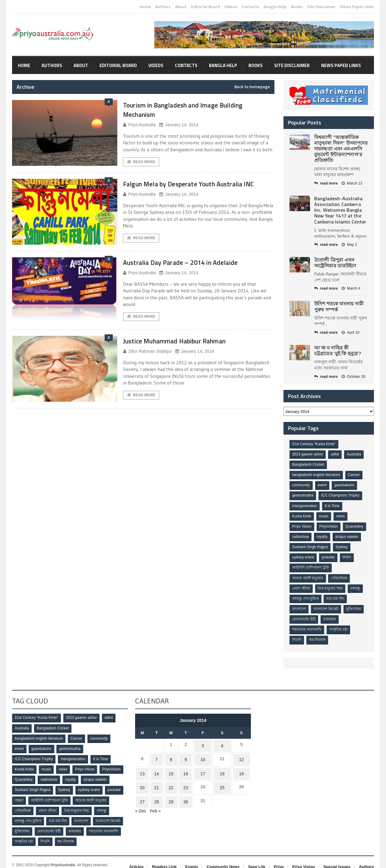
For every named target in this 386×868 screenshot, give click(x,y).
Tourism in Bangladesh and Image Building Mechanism (195, 109)
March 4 (350, 288)
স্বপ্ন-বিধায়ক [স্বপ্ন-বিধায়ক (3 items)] (318, 634)
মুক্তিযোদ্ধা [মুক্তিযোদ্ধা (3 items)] (355, 604)
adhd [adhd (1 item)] (335, 454)
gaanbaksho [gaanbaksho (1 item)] (345, 484)
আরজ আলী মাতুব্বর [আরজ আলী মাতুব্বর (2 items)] (308, 574)
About (181, 7)
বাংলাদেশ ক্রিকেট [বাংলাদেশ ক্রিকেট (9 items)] (327, 604)
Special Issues (337, 855)
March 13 (351, 183)
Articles (136, 855)
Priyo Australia (139, 125)
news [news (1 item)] (342, 514)
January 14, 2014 (178, 125)
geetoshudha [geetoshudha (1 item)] (303, 494)
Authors (163, 7)
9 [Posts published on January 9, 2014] (183, 750)
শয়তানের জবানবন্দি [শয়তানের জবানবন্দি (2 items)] (307, 624)
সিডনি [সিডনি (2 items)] (297, 634)
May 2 (349, 245)
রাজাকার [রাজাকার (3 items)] (330, 614)
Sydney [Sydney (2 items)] (299, 554)
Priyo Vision (304, 855)
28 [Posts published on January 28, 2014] (155, 785)
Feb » (155, 793)
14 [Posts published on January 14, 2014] (155, 761)
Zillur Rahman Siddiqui (147, 360)
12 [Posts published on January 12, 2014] (241, 750)
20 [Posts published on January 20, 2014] (143, 773)
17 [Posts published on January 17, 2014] (201, 761)
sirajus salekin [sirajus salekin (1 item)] (304, 544)
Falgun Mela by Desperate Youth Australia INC (194, 189)
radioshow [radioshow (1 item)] (327, 534)
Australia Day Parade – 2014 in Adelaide (192, 270)
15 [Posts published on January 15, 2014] (168, 761)
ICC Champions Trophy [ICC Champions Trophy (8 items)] (341, 494)
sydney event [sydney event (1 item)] (324, 554)
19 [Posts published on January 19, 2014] (241, 761)
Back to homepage (252, 87)
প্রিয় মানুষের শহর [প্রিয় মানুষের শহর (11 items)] (331, 584)
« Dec (141, 793)
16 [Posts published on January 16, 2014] (183, 761)
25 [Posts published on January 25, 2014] (221, 773)
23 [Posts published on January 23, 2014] (183, 773)
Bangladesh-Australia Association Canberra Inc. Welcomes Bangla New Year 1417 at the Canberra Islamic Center (340, 210)
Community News (223, 855)
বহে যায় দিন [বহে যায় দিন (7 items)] (336, 594)
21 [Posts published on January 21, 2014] (155, 773)
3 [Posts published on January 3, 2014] (201, 738)
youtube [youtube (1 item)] (349, 554)
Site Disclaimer (321, 7)
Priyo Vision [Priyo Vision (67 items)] (302, 524)
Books (297, 7)
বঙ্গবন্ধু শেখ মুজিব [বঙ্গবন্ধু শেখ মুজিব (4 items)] (306, 594)
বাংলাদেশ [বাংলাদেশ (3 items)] (299, 604)
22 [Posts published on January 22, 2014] (168, 773)
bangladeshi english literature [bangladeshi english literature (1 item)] (316, 474)
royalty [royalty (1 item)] (349, 534)
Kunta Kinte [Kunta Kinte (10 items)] (302, 514)
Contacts (250, 7)
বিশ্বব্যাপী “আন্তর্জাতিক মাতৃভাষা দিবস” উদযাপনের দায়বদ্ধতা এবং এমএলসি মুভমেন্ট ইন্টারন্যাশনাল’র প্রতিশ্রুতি (341, 149)
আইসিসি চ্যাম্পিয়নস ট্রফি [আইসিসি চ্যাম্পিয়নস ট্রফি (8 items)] (328, 564)
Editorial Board (206, 7)
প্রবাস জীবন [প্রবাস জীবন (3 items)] (301, 584)
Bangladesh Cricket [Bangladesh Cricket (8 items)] (308, 464)
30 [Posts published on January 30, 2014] (183, 785)
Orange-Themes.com (50, 859)
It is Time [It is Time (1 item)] (333, 504)
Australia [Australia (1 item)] (355, 454)
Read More (141, 162)
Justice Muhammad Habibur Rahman (185, 349)
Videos (231, 7)
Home (145, 7)
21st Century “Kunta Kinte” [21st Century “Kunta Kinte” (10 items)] (314, 444)
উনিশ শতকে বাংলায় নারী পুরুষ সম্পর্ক (339, 306)
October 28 (353, 377)
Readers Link (164, 855)
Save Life (257, 855)
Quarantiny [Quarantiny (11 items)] (301, 534)
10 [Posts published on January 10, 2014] (201, 750)
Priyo (279, 855)
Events (192, 855)
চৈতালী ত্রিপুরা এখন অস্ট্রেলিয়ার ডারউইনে (335, 263)
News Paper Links (357, 7)
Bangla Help (275, 7)
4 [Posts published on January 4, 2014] (221, 738)
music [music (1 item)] (324, 514)
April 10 (350, 333)
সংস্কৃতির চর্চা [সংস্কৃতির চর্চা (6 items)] (339, 624)
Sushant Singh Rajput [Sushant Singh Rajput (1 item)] (341, 544)
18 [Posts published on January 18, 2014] (221, 761)
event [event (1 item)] (323, 484)
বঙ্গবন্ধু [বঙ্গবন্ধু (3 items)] (356, 584)
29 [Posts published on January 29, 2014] (168, 785)
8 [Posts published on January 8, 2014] (168, 750)
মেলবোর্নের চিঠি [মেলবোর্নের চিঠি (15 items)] (304, 614)
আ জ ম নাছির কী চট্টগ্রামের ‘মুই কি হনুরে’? (341, 350)
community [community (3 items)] (301, 484)
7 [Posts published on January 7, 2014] (155, 750)
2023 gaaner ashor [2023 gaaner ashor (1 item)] (308, 454)
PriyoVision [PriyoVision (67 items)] (329, 524)
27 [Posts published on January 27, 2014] (143, 785)
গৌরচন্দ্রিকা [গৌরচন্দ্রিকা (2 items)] (340, 574)
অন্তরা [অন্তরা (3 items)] (297, 564)
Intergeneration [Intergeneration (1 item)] (305, 504)
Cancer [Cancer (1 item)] (354, 474)
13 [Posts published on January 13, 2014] (143, 761)
